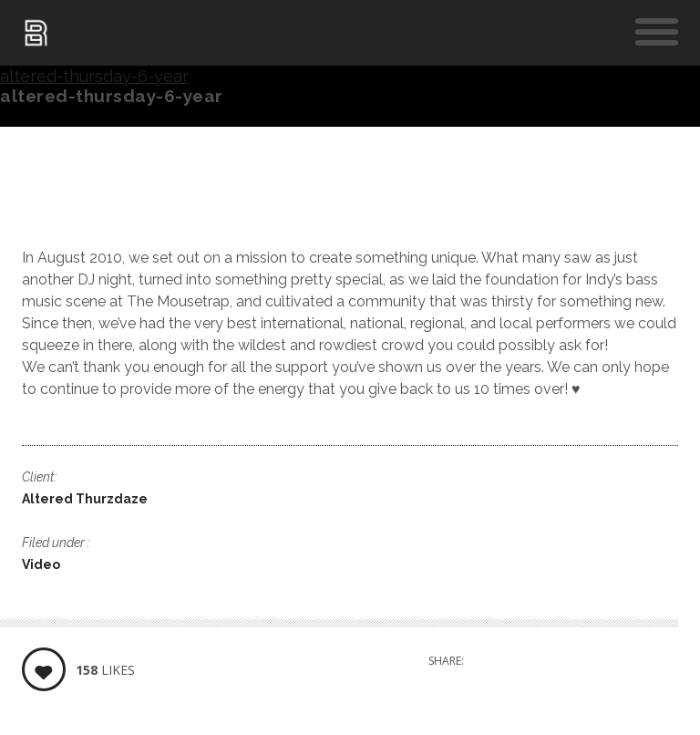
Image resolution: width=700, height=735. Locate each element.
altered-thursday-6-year (94, 76)
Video (41, 564)
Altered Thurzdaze (85, 499)
